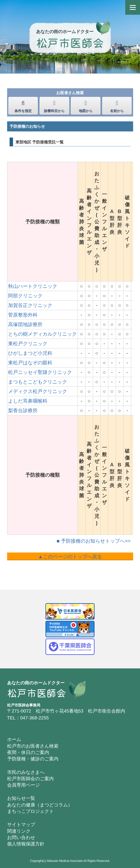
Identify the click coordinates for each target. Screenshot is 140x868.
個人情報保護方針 (26, 844)
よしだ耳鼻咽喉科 (28, 401)
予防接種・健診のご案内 (33, 759)
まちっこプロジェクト (30, 811)
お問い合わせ (21, 837)
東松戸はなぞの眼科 (30, 363)
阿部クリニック (25, 296)
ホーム (14, 739)
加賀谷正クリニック (30, 305)
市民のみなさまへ (26, 772)
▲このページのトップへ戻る (70, 557)
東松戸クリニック (28, 344)
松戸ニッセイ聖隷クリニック (40, 372)
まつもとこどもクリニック (38, 382)
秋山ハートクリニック (33, 286)
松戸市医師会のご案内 (30, 779)
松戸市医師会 (70, 42)
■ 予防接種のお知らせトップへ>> (94, 541)
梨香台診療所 (23, 410)
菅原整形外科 (23, 315)
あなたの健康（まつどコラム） (40, 805)
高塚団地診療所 (25, 324)
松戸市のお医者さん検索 (33, 746)
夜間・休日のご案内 (28, 752)
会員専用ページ (23, 785)
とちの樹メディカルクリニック (42, 334)
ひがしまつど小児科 (30, 353)
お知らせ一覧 (21, 798)
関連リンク (19, 831)
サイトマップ (21, 824)
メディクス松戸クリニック (38, 391)
